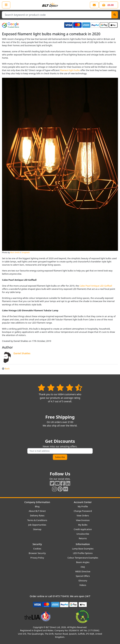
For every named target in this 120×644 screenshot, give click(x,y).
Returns (83, 538)
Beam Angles (83, 562)
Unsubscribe (83, 534)
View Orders (83, 516)
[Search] (115, 15)
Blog (37, 506)
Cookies (37, 549)
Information (83, 544)
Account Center (83, 502)
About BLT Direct (37, 511)
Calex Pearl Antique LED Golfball (96, 286)
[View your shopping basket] (109, 5)
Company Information (37, 502)
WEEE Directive (83, 571)
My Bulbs (83, 525)
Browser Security (37, 553)
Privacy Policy (37, 558)
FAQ (83, 567)
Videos (83, 585)
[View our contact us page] (94, 5)
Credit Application (83, 529)
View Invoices (83, 520)
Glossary (83, 581)
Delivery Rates (37, 516)
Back (6, 369)
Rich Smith (15, 252)
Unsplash (26, 252)
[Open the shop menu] (6, 5)
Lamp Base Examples (83, 549)
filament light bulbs (70, 70)
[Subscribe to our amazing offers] (60, 451)
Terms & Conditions (37, 520)
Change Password (83, 511)
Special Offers (83, 576)
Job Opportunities (37, 525)
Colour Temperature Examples (83, 558)
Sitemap (37, 529)
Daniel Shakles (22, 353)
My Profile (83, 506)
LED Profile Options (83, 553)
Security (37, 544)
